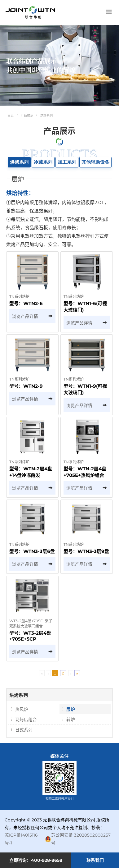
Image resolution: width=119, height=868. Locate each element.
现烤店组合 (26, 720)
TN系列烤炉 (19, 297)
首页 (11, 115)
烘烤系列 (46, 115)
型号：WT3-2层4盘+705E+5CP (30, 636)
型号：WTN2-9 (26, 386)
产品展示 (27, 115)
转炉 (71, 720)
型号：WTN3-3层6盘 (32, 551)
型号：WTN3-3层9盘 (86, 551)
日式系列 (24, 730)
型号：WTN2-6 (26, 303)
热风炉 (22, 709)
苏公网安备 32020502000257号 (78, 839)
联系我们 (95, 860)
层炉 (71, 709)
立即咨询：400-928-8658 (36, 860)
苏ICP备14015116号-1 (21, 839)
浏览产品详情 (32, 316)
